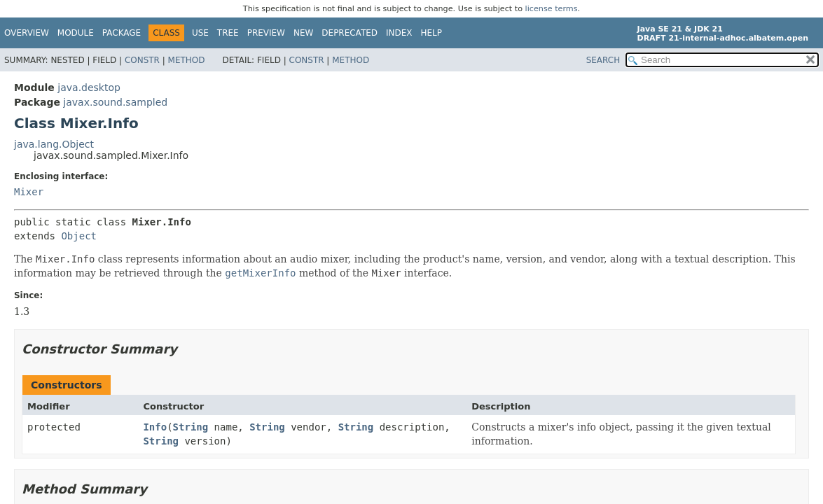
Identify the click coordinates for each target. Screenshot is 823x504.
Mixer (29, 192)
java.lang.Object (54, 144)
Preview (266, 33)
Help (432, 33)
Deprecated (350, 33)
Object (79, 236)
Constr (142, 60)
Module (76, 33)
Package (122, 33)
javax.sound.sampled (115, 102)
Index (399, 33)
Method (187, 60)
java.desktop (89, 87)
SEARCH (603, 60)
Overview (27, 33)
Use (200, 33)
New (303, 33)
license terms (552, 9)
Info (155, 427)
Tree (228, 33)
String (191, 427)
